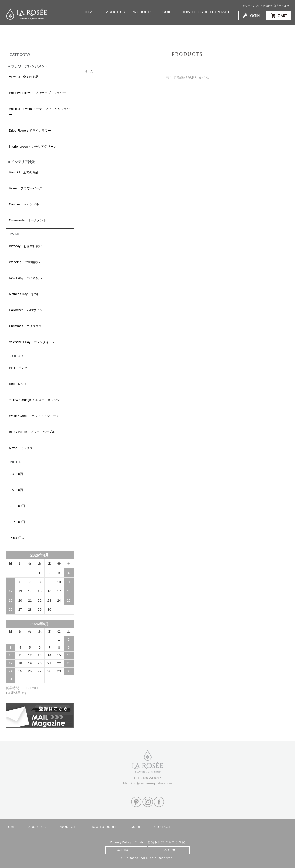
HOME (89, 12)
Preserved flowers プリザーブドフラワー (38, 93)
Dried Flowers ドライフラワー (30, 131)
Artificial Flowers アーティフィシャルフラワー (39, 112)
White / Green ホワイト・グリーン (34, 416)
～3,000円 (16, 474)
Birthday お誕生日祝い (26, 246)
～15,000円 (17, 522)
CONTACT (221, 12)
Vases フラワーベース (26, 188)
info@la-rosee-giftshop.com (152, 783)
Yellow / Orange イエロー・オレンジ (34, 400)
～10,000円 (17, 506)
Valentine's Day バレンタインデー (34, 342)
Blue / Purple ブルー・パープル (32, 432)
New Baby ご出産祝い (26, 278)
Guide (140, 842)
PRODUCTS (142, 12)
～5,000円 (16, 490)
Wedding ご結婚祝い (25, 262)
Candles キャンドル (24, 204)
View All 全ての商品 (24, 77)
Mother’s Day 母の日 (25, 294)
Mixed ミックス (21, 448)
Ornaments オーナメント (28, 220)
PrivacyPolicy (121, 842)
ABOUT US (116, 12)
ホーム (89, 71)
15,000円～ (17, 538)
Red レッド (18, 384)
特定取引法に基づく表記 (166, 842)
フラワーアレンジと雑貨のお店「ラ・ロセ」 (266, 6)
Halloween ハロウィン (26, 310)
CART (169, 850)
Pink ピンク (18, 368)
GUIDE (170, 12)
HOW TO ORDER (195, 12)
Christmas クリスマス (25, 326)
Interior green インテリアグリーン (33, 147)
